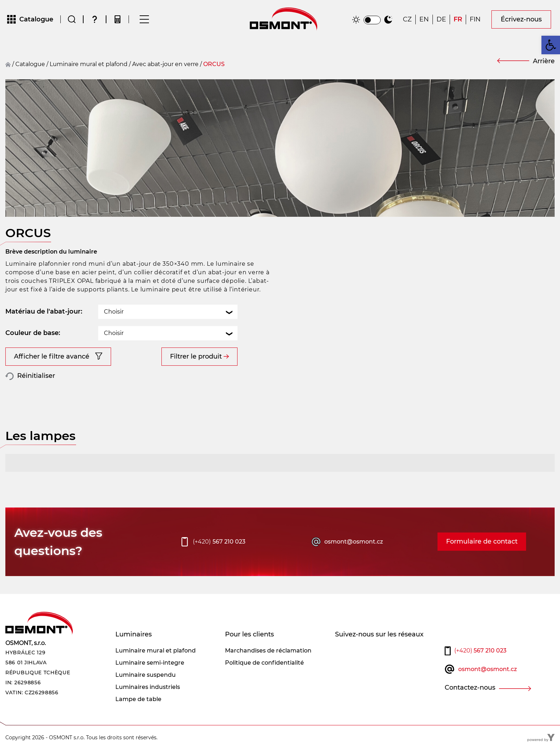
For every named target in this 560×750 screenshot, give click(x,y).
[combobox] (168, 312)
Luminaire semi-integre (150, 663)
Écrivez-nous (521, 19)
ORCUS (214, 64)
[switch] (372, 20)
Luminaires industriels (148, 687)
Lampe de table (138, 699)
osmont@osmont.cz (354, 542)
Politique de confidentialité (264, 663)
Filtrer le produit (196, 356)
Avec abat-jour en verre (165, 64)
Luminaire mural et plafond (89, 64)
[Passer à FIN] (475, 19)
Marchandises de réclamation (268, 651)
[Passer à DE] (441, 19)
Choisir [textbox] (114, 312)
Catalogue (30, 64)
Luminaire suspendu (146, 675)
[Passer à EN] (424, 19)
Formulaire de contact (482, 541)
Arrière (544, 61)
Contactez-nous (470, 687)
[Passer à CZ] (407, 19)
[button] (551, 45)
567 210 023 (219, 542)
